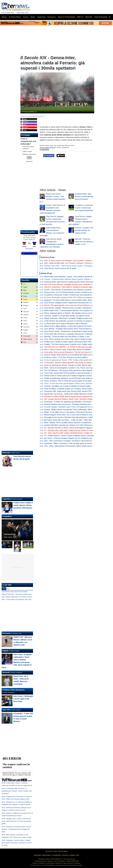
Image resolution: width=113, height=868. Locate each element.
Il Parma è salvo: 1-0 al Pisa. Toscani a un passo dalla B (66, 357)
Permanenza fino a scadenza (28, 148)
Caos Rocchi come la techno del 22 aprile (60, 268)
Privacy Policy (63, 851)
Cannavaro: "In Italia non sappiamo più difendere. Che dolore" (68, 402)
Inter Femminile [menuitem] (101, 17)
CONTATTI (65, 855)
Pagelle (5, 651)
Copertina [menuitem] (41, 17)
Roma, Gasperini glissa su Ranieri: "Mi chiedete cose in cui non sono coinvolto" (75, 313)
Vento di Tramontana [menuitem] (66, 17)
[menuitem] (110, 17)
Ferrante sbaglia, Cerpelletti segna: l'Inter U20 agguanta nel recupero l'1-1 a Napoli (76, 407)
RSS (78, 855)
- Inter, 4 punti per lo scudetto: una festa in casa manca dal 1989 (71, 441)
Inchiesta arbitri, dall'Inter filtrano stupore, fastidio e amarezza (72, 279)
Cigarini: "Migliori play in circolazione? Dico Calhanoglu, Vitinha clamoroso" (73, 410)
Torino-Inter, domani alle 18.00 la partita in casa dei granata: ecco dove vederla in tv (76, 373)
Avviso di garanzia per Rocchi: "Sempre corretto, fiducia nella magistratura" (73, 365)
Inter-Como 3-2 (10, 537)
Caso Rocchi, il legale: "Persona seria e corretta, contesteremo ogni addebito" (74, 308)
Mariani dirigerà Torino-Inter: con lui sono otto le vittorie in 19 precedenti (72, 415)
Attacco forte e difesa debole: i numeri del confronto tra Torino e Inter (70, 326)
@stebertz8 (65, 148)
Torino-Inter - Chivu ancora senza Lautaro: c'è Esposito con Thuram (74, 266)
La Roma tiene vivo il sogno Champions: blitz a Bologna (66, 324)
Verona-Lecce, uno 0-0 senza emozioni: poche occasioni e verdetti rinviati (72, 292)
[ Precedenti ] (29, 249)
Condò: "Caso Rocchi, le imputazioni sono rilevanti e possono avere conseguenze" (76, 290)
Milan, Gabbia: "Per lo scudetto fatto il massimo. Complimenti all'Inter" (71, 423)
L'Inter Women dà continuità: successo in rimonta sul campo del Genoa (72, 321)
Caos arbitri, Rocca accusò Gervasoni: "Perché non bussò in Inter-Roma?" (73, 352)
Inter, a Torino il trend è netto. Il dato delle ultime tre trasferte (67, 350)
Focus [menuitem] (26, 17)
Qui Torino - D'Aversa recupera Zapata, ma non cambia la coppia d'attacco (73, 438)
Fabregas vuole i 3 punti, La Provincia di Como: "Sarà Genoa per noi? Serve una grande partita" (16, 821)
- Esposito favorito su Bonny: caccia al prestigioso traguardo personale (73, 428)
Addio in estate (27, 151)
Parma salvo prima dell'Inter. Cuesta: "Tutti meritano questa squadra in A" (72, 277)
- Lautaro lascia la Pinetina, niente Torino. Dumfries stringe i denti (71, 399)
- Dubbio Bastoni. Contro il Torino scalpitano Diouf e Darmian (69, 436)
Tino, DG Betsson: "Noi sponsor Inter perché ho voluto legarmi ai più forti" (72, 370)
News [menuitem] (33, 17)
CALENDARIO (56, 855)
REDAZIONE (46, 855)
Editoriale (6, 453)
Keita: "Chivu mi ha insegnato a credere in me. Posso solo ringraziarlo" (71, 368)
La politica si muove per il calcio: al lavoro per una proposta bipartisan (84, 208)
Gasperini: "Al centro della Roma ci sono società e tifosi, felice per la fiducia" (73, 300)
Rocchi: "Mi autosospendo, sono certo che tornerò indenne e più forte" (71, 305)
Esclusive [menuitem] (52, 17)
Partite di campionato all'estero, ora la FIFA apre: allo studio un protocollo (72, 378)
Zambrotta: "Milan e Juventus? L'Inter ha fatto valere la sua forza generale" (73, 443)
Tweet (61, 156)
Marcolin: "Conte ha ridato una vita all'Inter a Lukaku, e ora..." (84, 242)
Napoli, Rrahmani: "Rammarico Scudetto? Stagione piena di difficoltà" (71, 318)
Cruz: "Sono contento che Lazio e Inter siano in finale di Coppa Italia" (71, 339)
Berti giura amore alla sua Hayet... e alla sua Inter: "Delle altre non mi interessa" (75, 420)
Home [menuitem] (4, 17)
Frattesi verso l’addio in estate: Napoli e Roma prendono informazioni (71, 342)
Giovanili (6, 672)
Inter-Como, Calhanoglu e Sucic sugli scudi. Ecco (23, 699)
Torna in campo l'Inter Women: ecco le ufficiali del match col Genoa (70, 355)
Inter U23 (6, 710)
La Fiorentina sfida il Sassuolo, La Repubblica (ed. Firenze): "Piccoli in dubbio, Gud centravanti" (17, 791)
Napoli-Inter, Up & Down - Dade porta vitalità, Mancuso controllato (69, 394)
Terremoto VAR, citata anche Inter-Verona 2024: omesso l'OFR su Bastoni (73, 391)
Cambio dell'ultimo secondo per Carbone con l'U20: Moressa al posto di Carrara (75, 425)
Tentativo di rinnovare (29, 154)
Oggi (4, 589)
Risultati (29, 161)
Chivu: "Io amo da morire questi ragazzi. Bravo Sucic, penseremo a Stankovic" (74, 383)
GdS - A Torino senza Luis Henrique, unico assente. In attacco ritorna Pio (24, 599)
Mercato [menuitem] (89, 17)
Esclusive (6, 633)
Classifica (25, 280)
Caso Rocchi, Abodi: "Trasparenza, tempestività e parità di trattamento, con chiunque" (77, 331)
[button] (29, 158)
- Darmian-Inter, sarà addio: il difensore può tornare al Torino (69, 430)
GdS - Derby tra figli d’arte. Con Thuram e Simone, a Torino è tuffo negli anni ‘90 (26, 597)
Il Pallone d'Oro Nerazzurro (13, 690)
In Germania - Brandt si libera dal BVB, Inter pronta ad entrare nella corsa (72, 363)
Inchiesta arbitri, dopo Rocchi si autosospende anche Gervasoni (84, 196)
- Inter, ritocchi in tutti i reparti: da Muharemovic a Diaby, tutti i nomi (71, 433)
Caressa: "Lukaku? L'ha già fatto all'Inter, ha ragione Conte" (84, 230)
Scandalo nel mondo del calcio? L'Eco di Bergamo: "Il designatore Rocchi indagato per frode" (16, 829)
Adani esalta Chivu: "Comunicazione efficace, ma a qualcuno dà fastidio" (72, 310)
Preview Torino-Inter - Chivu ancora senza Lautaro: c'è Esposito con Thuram (25, 594)
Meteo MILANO (29, 254)
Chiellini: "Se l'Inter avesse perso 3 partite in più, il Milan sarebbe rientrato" (73, 344)
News (47, 145)
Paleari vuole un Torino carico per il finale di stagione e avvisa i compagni (72, 376)
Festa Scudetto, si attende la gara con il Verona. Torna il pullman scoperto (73, 389)
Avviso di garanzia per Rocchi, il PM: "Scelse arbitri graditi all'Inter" (70, 360)
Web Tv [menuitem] (80, 17)
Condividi (49, 156)
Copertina (6, 499)
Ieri (8, 589)
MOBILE (72, 855)
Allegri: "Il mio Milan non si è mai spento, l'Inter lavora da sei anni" (69, 412)
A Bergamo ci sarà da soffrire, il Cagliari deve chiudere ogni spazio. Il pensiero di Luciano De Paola (17, 843)
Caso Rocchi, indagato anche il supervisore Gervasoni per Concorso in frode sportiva (77, 303)
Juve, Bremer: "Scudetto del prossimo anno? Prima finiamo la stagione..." (72, 329)
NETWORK (37, 855)
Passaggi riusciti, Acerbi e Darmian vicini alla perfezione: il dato (68, 417)
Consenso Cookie (51, 851)
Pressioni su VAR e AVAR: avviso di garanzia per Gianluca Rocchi (70, 396)
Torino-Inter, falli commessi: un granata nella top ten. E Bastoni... (69, 334)
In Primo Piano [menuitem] (15, 17)
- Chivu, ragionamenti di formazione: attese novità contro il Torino (71, 446)
